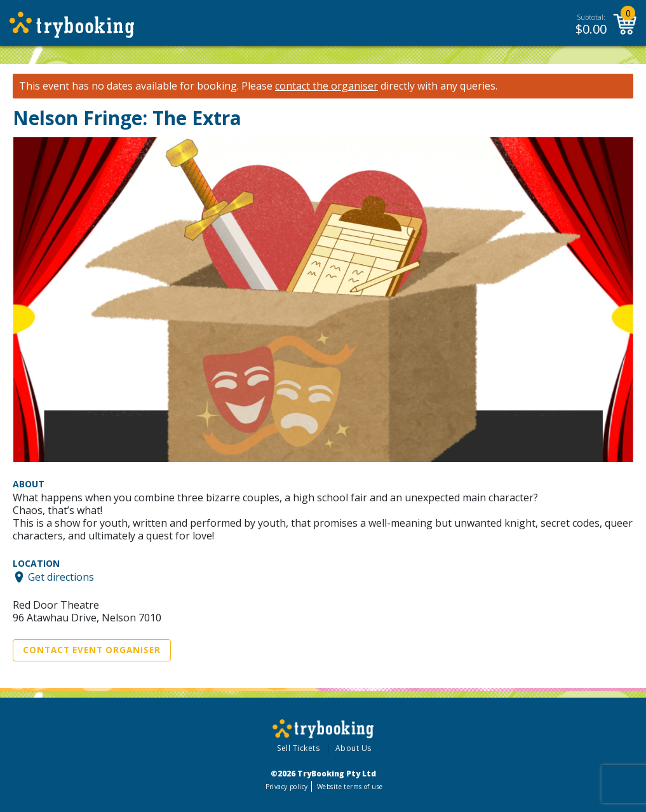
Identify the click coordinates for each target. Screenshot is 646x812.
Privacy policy (287, 787)
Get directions (61, 577)
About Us (353, 748)
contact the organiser (326, 86)
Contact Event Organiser (92, 650)
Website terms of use (350, 787)
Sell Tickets (298, 748)
